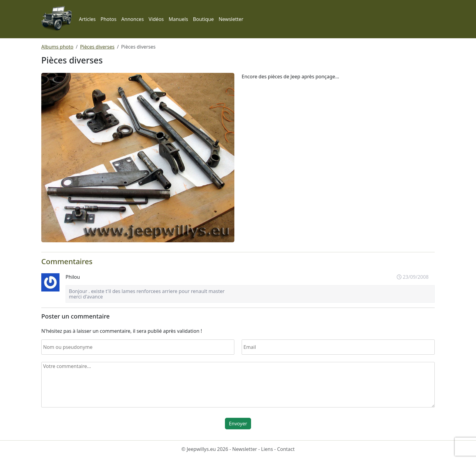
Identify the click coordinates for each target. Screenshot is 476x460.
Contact (286, 449)
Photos (108, 19)
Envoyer (238, 424)
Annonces (133, 19)
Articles (87, 19)
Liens (267, 449)
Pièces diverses (97, 47)
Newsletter (231, 19)
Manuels (178, 19)
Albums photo (57, 47)
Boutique (204, 19)
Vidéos (156, 19)
